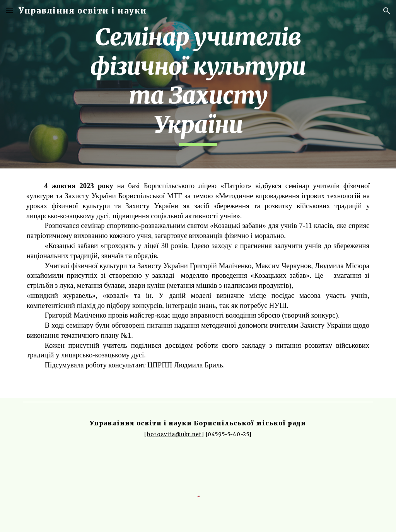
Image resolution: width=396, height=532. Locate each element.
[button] (9, 11)
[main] (198, 84)
